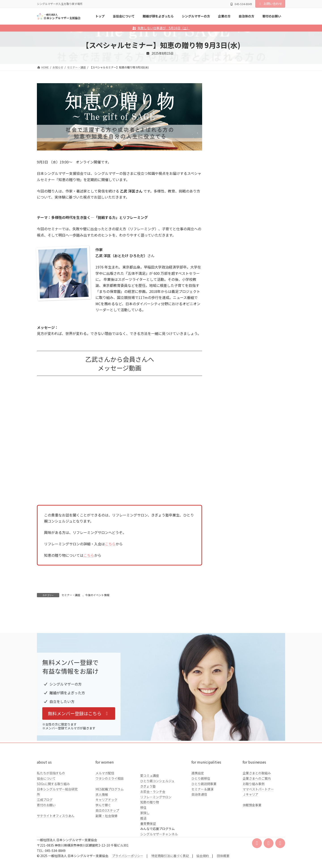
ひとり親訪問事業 (204, 813)
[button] (79, 743)
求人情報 (102, 824)
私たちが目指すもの (51, 803)
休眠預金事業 (252, 835)
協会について (46, 808)
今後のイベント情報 (97, 595)
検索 (274, 127)
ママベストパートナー (258, 819)
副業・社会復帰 (106, 845)
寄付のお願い (46, 835)
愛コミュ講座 (150, 805)
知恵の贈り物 (150, 832)
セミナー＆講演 (202, 819)
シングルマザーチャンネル (159, 864)
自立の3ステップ (107, 840)
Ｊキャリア (250, 824)
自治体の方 (227, 183)
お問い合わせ (270, 4)
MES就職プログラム (110, 819)
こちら (110, 544)
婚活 (143, 848)
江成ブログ (45, 829)
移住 (143, 837)
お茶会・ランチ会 (153, 821)
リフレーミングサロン (156, 827)
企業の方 (226, 174)
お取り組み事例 (254, 813)
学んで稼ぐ (103, 835)
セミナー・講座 (71, 595)
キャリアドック (106, 830)
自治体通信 (199, 824)
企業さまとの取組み (257, 803)
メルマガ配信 (105, 803)
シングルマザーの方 (233, 165)
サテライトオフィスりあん (56, 845)
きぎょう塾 (148, 816)
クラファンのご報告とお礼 (238, 193)
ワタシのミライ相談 (110, 808)
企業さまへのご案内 (257, 808)
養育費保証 (148, 853)
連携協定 (198, 803)
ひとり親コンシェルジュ (157, 811)
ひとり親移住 (201, 808)
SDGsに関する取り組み (53, 813)
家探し (145, 843)
